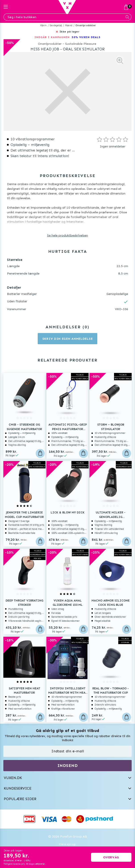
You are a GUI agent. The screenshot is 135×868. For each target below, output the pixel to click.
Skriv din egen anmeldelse (68, 339)
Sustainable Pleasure (81, 44)
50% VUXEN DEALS (86, 37)
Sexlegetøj (56, 25)
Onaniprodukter (86, 25)
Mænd (69, 25)
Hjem (43, 25)
